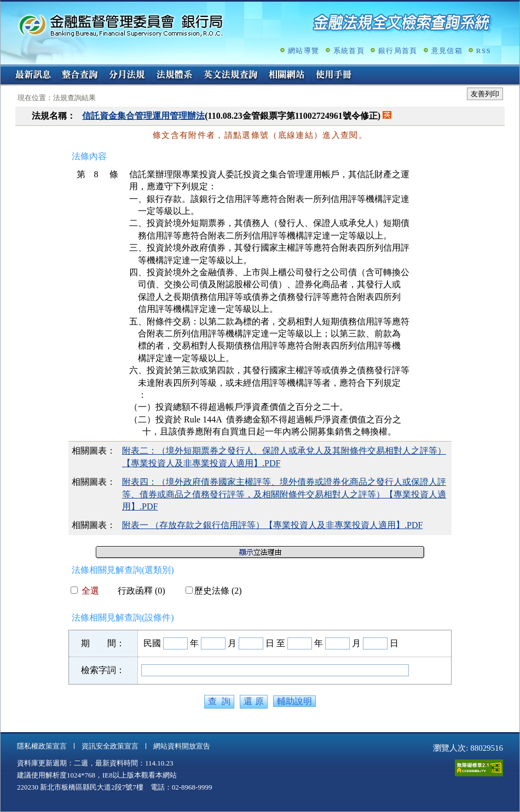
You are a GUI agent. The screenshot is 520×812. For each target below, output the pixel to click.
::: (4, 69)
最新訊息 (33, 76)
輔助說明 (294, 701)
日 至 (275, 643)
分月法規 (127, 76)
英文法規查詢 (230, 76)
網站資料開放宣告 (182, 746)
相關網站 (287, 76)
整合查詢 (80, 76)
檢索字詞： (103, 670)
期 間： (103, 643)
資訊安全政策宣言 (110, 746)
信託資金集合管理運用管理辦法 (143, 116)
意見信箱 (447, 51)
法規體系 (174, 76)
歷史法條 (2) (214, 591)
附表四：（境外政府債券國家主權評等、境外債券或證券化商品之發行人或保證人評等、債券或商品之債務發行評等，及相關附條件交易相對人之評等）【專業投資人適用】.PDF (284, 494)
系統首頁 (349, 51)
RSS (484, 51)
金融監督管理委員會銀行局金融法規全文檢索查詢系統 (121, 25)
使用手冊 (334, 76)
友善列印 (485, 94)
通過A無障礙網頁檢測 (479, 768)
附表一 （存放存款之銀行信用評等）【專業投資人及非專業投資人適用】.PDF (272, 525)
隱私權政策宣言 (42, 746)
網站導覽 (304, 51)
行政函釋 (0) (137, 591)
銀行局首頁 (398, 51)
